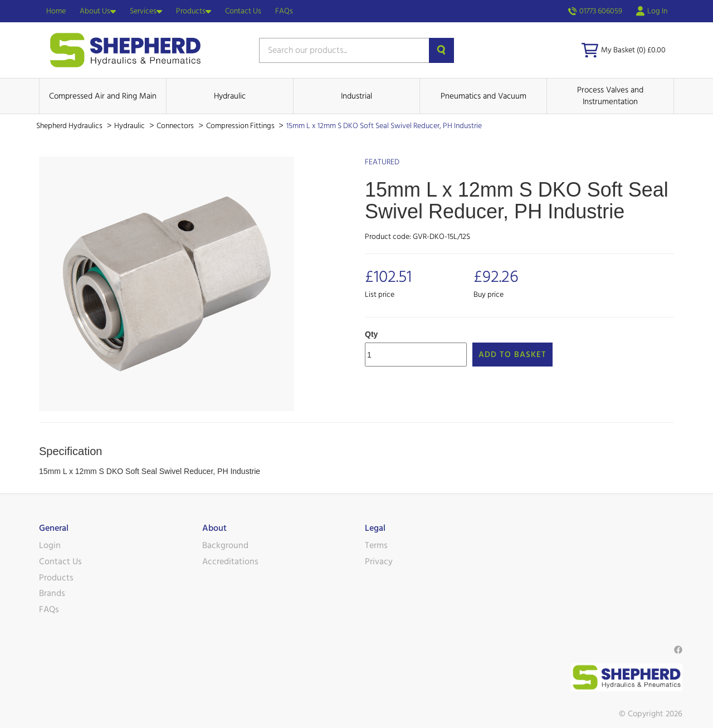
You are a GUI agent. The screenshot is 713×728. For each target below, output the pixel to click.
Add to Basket (512, 355)
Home (56, 11)
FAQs (284, 11)
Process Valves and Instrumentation (610, 96)
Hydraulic (230, 96)
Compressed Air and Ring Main (103, 96)
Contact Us (243, 11)
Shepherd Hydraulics (70, 126)
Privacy (379, 561)
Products (194, 11)
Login (50, 545)
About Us (98, 11)
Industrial (356, 96)
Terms (376, 545)
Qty (371, 334)
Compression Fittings (241, 126)
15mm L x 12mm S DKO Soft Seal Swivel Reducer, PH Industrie (384, 126)
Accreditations (230, 561)
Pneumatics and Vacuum (484, 96)
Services (146, 11)
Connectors (176, 126)
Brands (52, 593)
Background (225, 545)
